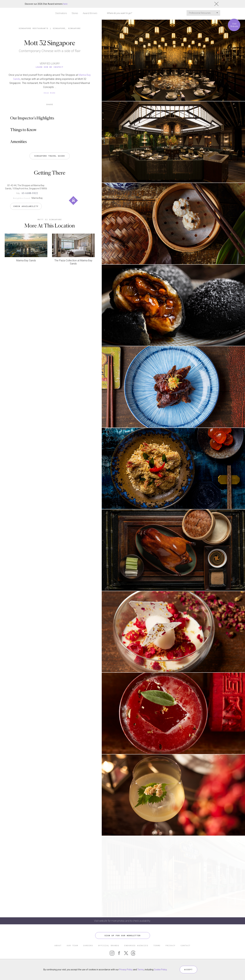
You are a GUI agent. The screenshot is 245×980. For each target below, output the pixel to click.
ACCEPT (188, 969)
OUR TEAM (72, 945)
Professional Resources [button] (203, 13)
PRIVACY (171, 945)
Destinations (61, 13)
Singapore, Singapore (67, 28)
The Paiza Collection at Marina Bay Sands (73, 262)
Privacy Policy (126, 970)
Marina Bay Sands (26, 260)
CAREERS (88, 945)
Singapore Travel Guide (50, 156)
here (65, 4)
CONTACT (186, 945)
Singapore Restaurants (34, 28)
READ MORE (50, 93)
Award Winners (90, 13)
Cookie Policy (160, 970)
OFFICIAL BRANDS (109, 945)
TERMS (157, 945)
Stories (75, 13)
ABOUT (58, 945)
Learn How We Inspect (50, 67)
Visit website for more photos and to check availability (122, 921)
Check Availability (26, 206)
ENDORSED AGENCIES (136, 945)
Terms (141, 970)
